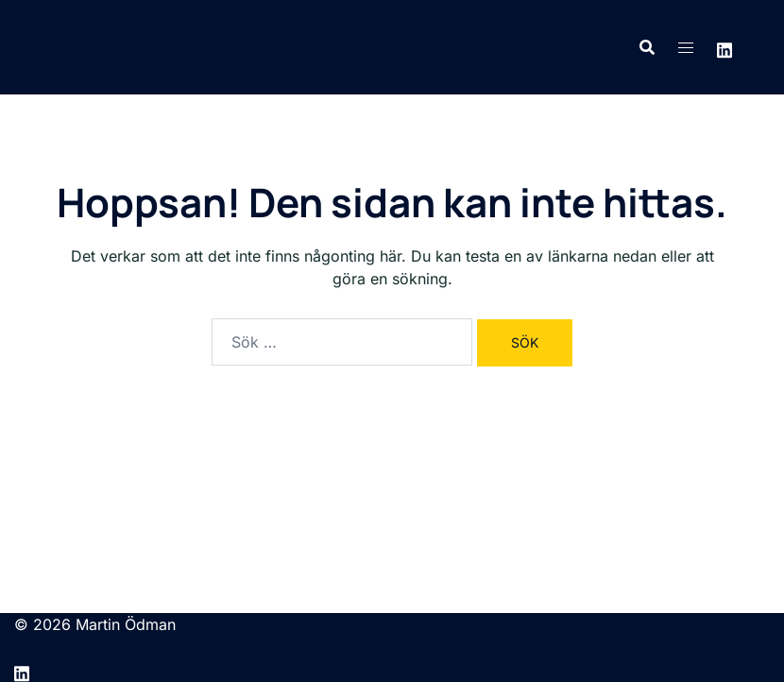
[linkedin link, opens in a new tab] (724, 47)
